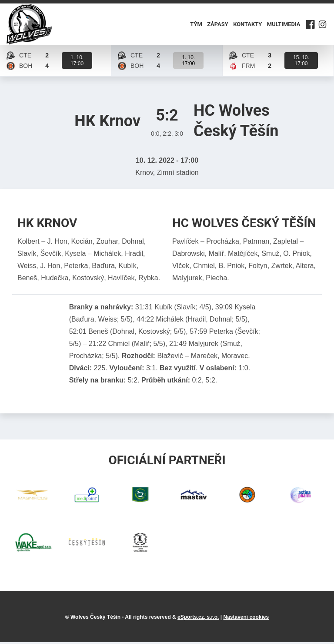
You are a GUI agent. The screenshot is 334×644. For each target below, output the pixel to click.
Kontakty (248, 25)
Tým (196, 25)
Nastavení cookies (246, 619)
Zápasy (218, 25)
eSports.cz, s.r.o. (198, 619)
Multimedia (283, 25)
